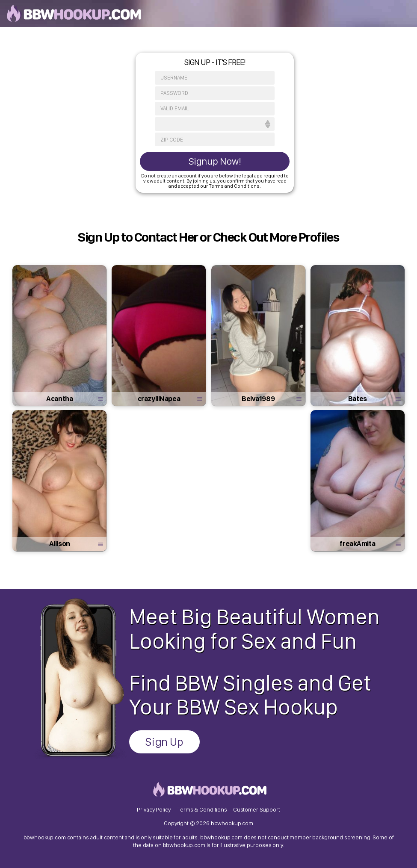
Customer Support (257, 809)
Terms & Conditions (202, 809)
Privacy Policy (154, 809)
